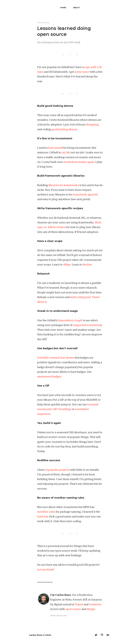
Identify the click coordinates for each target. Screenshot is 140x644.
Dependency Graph (70, 320)
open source (73, 609)
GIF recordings (62, 409)
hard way (43, 517)
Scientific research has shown (56, 358)
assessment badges (49, 376)
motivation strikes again (79, 162)
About (77, 8)
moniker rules (46, 512)
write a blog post (81, 297)
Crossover (95, 604)
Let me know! (46, 570)
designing (93, 125)
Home (63, 8)
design (91, 609)
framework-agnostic (85, 195)
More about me (58, 616)
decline (87, 265)
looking (63, 129)
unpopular (52, 470)
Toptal (79, 604)
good (55, 129)
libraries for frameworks (64, 185)
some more (82, 72)
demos (73, 129)
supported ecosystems (87, 325)
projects (64, 470)
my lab (65, 152)
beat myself (55, 148)
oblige (67, 265)
